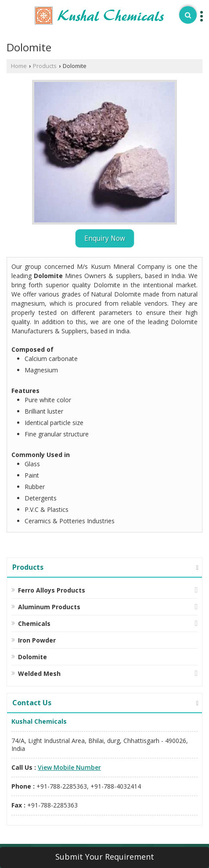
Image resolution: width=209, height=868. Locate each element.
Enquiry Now (105, 238)
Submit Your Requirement (105, 857)
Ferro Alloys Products (52, 590)
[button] (69, 767)
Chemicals (34, 623)
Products (45, 66)
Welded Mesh (39, 673)
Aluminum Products (49, 607)
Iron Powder (37, 640)
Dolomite (32, 657)
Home (19, 66)
